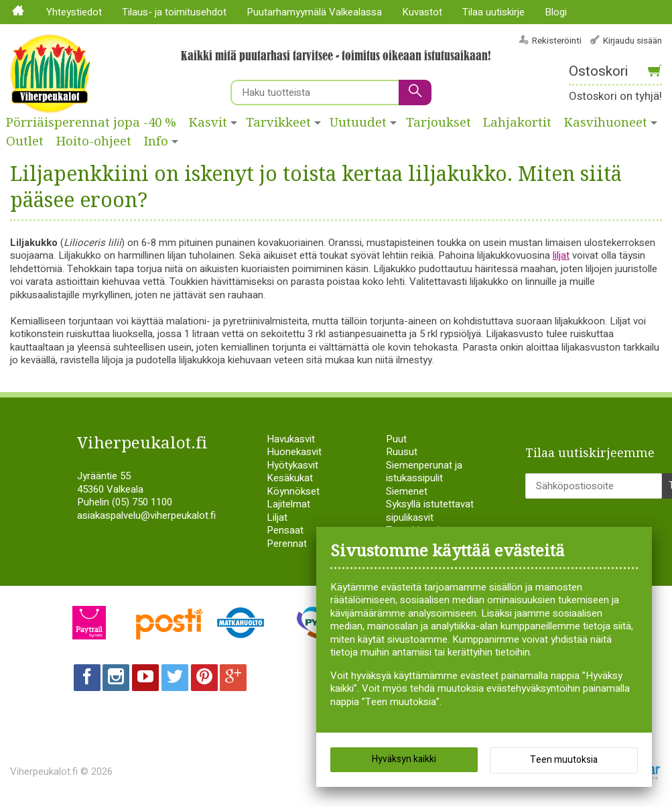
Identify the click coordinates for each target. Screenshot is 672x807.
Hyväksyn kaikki (404, 760)
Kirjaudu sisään (632, 41)
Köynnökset (293, 491)
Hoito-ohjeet (94, 141)
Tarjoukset (439, 123)
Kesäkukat (290, 478)
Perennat (287, 544)
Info (156, 141)
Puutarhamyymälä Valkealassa (314, 12)
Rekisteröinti (557, 41)
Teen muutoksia (564, 760)
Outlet (25, 141)
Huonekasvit (294, 452)
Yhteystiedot (74, 12)
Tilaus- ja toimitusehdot (174, 12)
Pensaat (285, 530)
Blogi (556, 12)
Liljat (277, 517)
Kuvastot (422, 12)
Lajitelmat (288, 504)
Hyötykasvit (292, 465)
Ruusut (402, 452)
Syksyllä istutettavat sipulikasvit (430, 511)
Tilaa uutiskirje (493, 12)
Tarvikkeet (278, 123)
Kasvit (208, 123)
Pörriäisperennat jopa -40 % (91, 123)
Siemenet (407, 491)
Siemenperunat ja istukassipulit (424, 472)
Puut (396, 439)
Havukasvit (291, 439)
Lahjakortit (517, 123)
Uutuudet (358, 123)
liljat (561, 255)
